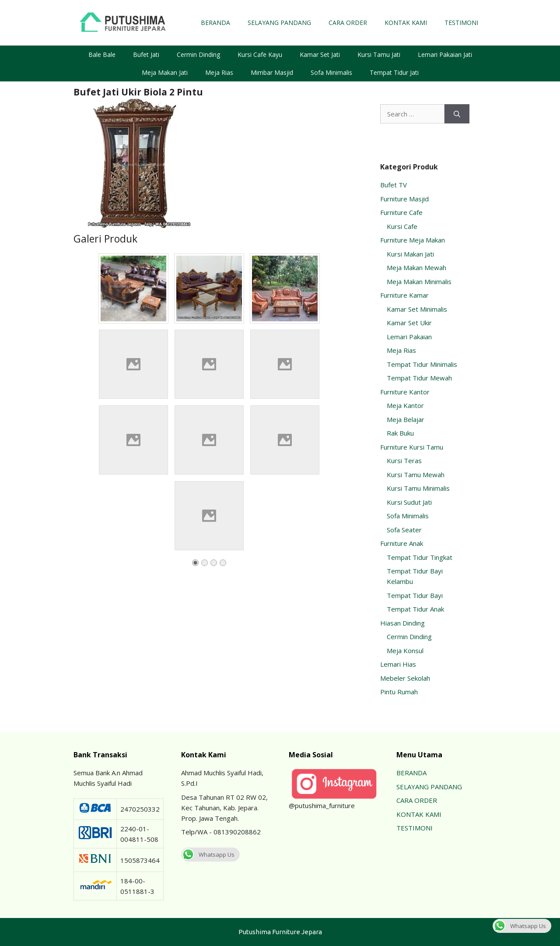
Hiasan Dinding (402, 623)
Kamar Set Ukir (409, 323)
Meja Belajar (406, 419)
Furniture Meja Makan (413, 240)
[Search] (457, 114)
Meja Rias (219, 72)
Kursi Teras (404, 461)
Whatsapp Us (208, 855)
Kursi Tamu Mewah (416, 475)
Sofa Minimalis (331, 72)
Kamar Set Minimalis (417, 309)
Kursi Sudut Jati (409, 502)
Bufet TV (394, 185)
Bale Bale (102, 55)
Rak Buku (400, 433)
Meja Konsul (405, 651)
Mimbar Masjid (272, 72)
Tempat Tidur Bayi (415, 595)
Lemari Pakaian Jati (445, 55)
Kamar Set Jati (320, 55)
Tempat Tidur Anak (415, 609)
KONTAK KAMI (406, 23)
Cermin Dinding (198, 55)
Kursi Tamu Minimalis (418, 488)
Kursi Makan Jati (410, 254)
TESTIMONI (461, 23)
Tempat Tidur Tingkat (420, 557)
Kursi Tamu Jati (379, 55)
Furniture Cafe (401, 212)
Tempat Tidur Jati (394, 72)
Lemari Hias (398, 664)
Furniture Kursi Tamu (412, 447)
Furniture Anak (402, 543)
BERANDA (215, 23)
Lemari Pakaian (409, 337)
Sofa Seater (404, 530)
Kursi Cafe (402, 226)
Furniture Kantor (405, 392)
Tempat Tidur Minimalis (422, 364)
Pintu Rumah (399, 692)
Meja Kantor (405, 405)
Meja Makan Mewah (416, 267)
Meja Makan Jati (165, 72)
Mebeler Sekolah (405, 678)
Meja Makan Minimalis (419, 281)
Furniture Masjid (404, 199)
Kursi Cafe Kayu (260, 55)
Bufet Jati (146, 55)
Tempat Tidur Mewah (419, 378)
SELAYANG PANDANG (279, 23)
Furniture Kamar (404, 295)
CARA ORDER (348, 23)
